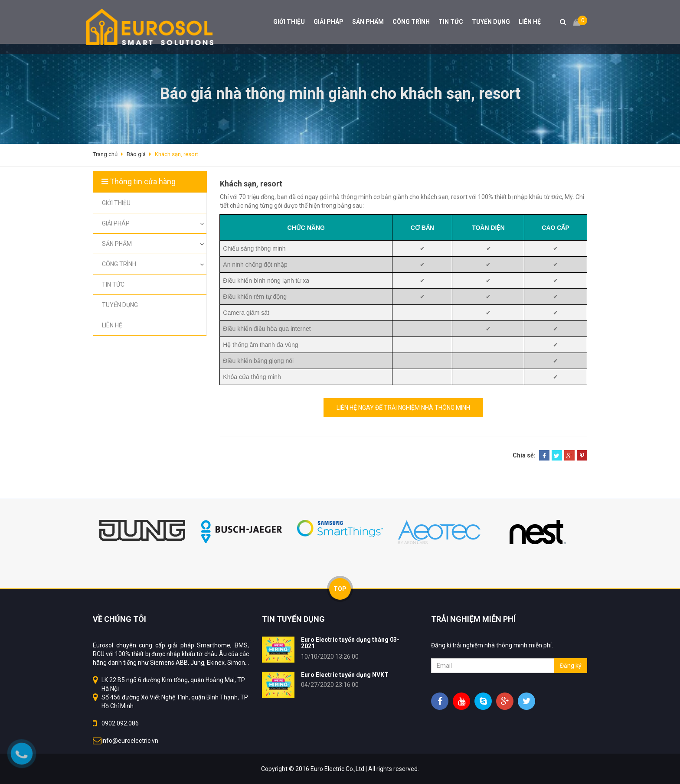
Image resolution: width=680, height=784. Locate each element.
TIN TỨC (451, 22)
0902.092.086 (120, 723)
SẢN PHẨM (368, 22)
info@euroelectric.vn (130, 741)
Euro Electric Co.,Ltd (337, 769)
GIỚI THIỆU (289, 22)
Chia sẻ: (524, 455)
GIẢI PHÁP (329, 22)
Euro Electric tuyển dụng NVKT (345, 675)
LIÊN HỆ (530, 22)
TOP (340, 589)
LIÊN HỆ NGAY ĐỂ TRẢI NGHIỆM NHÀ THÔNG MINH (403, 408)
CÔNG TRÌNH (411, 22)
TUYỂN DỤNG (491, 22)
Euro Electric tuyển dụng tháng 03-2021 (350, 643)
